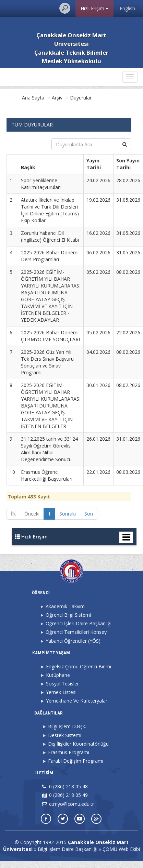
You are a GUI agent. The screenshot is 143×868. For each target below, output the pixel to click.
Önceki (32, 514)
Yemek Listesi (61, 692)
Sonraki (68, 514)
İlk (13, 514)
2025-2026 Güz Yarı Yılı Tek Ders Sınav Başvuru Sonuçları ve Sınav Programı (47, 362)
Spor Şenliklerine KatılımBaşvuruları (41, 184)
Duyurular (81, 98)
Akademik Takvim (65, 606)
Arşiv (57, 98)
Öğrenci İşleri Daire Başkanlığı (79, 623)
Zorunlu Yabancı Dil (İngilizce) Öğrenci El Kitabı (50, 236)
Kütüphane (58, 675)
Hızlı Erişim (94, 8)
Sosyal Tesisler (62, 684)
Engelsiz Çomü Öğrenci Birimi (79, 666)
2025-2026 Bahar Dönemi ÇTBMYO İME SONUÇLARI (50, 336)
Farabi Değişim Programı (76, 761)
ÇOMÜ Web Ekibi (121, 849)
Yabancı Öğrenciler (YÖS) (73, 641)
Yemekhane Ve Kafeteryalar (77, 701)
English (127, 8)
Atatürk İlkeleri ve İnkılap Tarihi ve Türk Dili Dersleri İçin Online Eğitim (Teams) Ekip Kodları (50, 210)
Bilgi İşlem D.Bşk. (67, 726)
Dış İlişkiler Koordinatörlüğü (78, 744)
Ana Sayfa (33, 98)
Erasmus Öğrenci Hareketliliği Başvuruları (47, 475)
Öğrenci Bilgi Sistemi (68, 615)
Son (89, 514)
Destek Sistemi (65, 735)
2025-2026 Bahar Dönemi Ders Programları (50, 256)
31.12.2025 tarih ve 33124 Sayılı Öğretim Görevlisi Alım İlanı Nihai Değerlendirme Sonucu (49, 449)
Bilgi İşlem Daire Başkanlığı (68, 849)
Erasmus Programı (69, 752)
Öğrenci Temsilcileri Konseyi (77, 632)
